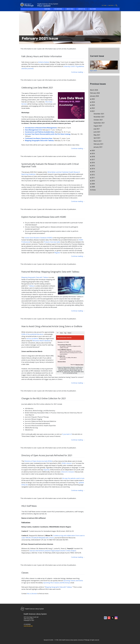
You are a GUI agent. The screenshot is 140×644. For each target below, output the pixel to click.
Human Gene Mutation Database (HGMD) (38, 238)
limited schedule (44, 62)
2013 (93, 172)
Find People (111, 5)
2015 (93, 166)
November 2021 (99, 117)
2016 (93, 163)
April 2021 (97, 138)
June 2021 (97, 132)
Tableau (31, 286)
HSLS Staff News (29, 506)
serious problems (32, 339)
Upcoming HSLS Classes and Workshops (57, 583)
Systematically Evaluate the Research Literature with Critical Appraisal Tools (50, 165)
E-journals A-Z (67, 434)
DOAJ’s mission (67, 463)
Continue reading (78, 72)
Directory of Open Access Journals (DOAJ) (38, 461)
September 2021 (99, 123)
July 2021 (97, 129)
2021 (93, 111)
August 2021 (98, 126)
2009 (93, 184)
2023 (93, 105)
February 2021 (98, 144)
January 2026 (94, 96)
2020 (93, 150)
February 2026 (95, 93)
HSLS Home (93, 9)
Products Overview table (52, 242)
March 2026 (94, 90)
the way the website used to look (73, 478)
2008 (93, 187)
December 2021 (99, 114)
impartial (46, 470)
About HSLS (70, 9)
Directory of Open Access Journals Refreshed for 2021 (47, 455)
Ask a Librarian (32, 594)
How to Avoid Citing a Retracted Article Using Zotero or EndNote (52, 326)
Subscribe (47, 9)
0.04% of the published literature (32, 334)
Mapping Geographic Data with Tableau (35, 277)
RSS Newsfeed (58, 9)
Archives (93, 190)
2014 (93, 169)
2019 (93, 154)
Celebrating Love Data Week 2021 (37, 88)
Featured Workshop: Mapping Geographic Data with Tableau (50, 272)
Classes (25, 573)
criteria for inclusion (68, 472)
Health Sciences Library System (48, 4)
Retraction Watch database (42, 341)
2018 (93, 157)
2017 (93, 160)
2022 (93, 108)
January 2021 (98, 147)
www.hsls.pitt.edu (28, 626)
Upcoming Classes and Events (73, 581)
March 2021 (98, 141)
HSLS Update (44, 6)
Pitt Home (104, 5)
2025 (93, 99)
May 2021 (97, 135)
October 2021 (98, 120)
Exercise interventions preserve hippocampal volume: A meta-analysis (53, 551)
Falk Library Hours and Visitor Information (42, 56)
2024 (93, 102)
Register (57, 253)
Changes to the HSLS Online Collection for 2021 (44, 398)
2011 (93, 178)
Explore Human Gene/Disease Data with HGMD (44, 217)
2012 (93, 175)
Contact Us (82, 9)
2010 (93, 181)
